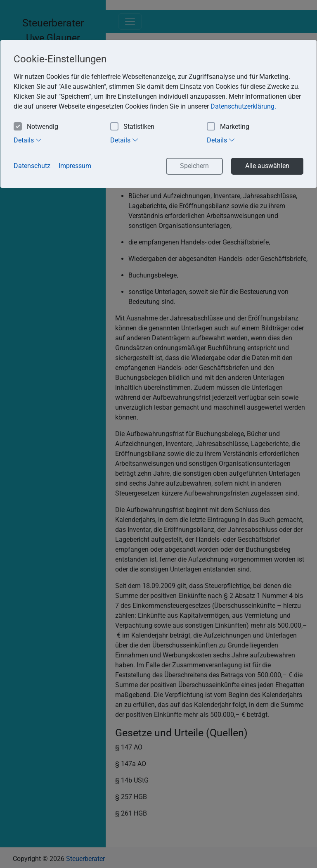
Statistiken (132, 127)
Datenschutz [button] (32, 166)
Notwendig (36, 127)
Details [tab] (28, 140)
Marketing (228, 127)
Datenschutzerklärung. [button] (243, 106)
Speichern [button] (194, 166)
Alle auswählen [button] (267, 166)
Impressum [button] (75, 166)
